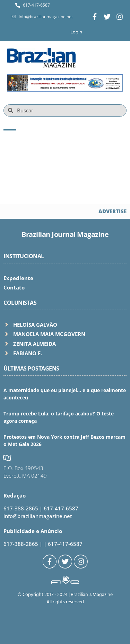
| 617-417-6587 (63, 544)
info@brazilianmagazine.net (38, 516)
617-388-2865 (21, 508)
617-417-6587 (61, 508)
